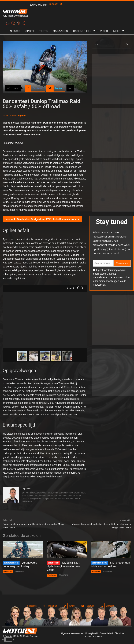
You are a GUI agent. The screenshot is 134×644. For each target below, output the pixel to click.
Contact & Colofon (94, 637)
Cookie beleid (106, 633)
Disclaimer (120, 633)
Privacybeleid (92, 633)
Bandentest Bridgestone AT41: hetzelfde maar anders (48, 219)
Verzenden (122, 263)
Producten (8, 572)
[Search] (128, 45)
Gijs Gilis (22, 115)
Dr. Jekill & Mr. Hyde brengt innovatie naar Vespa (64, 566)
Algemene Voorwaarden (72, 633)
